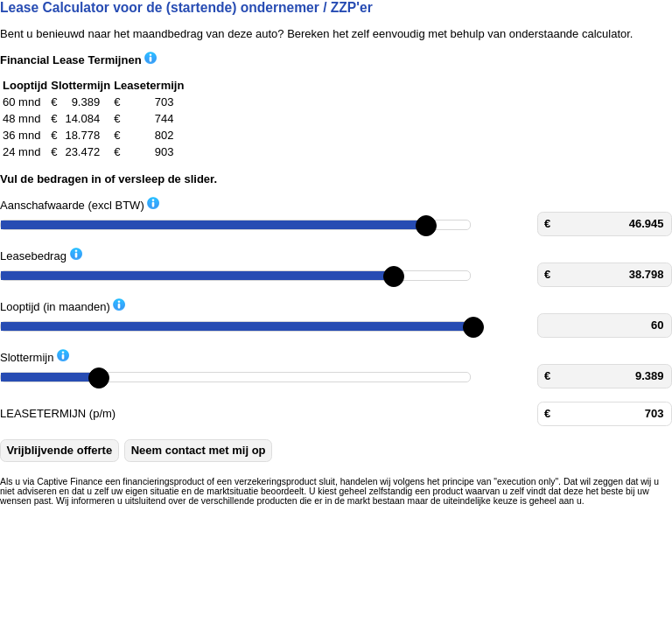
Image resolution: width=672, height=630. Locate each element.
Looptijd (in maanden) (63, 306)
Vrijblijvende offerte (60, 450)
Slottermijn (35, 357)
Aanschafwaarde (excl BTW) (80, 204)
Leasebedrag (41, 255)
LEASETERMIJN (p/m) (58, 413)
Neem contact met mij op (199, 450)
